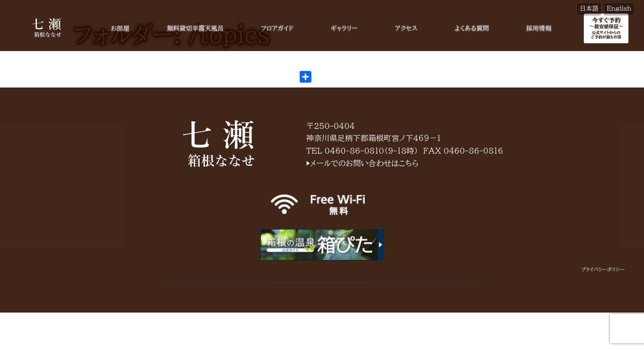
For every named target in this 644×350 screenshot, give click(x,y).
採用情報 (539, 28)
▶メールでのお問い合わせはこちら (362, 163)
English (619, 9)
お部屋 (120, 28)
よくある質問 (472, 28)
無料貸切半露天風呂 (195, 28)
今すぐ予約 (606, 28)
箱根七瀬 (219, 143)
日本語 (589, 9)
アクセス (406, 28)
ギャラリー (344, 28)
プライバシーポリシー (603, 269)
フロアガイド (277, 28)
